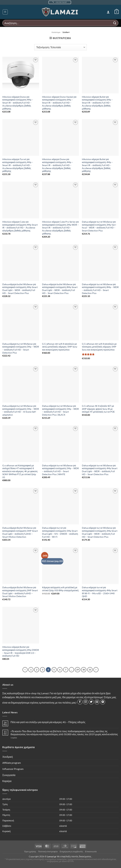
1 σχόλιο (20, 738)
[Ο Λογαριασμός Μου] (108, 12)
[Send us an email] (97, 702)
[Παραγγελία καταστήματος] (60, 47)
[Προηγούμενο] (23, 670)
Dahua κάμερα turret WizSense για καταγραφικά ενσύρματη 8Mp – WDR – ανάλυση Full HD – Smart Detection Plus (100, 289)
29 (79, 670)
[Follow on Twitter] (91, 702)
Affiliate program (12, 763)
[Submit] (115, 23)
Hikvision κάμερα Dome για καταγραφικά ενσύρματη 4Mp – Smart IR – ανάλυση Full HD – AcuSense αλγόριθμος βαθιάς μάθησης (18, 103)
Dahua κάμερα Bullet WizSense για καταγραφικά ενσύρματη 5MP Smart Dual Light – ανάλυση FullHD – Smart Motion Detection (20, 532)
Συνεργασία (9, 775)
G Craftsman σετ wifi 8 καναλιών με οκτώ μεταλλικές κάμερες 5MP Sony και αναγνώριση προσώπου (60, 347)
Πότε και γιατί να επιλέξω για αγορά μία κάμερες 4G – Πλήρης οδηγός (48, 722)
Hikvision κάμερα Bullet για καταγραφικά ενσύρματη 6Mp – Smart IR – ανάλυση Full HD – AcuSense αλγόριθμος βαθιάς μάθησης (97, 103)
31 (92, 670)
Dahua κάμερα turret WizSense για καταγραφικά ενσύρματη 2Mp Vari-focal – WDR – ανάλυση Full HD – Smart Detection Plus (99, 226)
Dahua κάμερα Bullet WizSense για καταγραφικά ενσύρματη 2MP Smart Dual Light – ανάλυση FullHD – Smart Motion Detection (20, 592)
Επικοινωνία (91, 852)
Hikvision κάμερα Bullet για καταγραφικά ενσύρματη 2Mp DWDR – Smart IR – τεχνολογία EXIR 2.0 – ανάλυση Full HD (21, 651)
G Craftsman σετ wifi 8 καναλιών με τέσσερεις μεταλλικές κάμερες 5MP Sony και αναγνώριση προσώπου (99, 347)
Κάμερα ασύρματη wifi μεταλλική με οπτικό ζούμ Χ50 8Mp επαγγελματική (60, 589)
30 (85, 670)
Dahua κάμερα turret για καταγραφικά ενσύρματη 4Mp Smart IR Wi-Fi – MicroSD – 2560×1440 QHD (100, 592)
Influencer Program (13, 769)
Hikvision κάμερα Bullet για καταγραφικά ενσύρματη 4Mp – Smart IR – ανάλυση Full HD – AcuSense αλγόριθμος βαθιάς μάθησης (97, 165)
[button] (5, 12)
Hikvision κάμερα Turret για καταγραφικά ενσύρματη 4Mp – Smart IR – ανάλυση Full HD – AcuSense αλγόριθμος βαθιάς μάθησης (18, 165)
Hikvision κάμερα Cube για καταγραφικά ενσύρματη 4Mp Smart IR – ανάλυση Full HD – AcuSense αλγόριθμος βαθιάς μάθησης (20, 226)
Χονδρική (8, 757)
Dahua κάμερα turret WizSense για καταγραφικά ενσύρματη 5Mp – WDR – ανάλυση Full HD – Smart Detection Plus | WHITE (60, 470)
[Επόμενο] (98, 670)
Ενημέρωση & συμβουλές (71, 852)
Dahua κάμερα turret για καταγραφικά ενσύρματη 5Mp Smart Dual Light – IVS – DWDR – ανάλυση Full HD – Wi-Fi (60, 532)
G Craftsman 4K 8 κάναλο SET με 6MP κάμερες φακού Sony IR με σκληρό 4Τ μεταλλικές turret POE (98, 409)
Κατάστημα (56, 32)
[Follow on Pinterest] (103, 702)
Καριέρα (7, 781)
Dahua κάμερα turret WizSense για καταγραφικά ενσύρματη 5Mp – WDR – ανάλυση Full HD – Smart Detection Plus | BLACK (60, 410)
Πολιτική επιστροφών (48, 852)
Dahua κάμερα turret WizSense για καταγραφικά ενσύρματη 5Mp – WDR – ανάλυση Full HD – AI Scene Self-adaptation (21, 410)
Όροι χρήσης (30, 852)
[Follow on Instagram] (86, 702)
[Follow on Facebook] (80, 702)
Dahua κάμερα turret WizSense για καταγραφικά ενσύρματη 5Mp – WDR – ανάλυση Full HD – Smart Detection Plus (21, 348)
